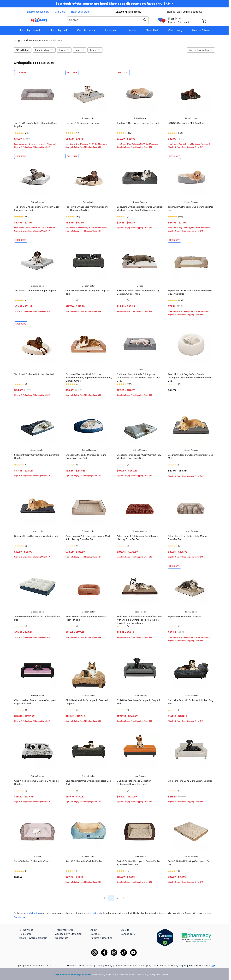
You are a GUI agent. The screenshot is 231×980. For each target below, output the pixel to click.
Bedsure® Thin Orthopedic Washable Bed (36, 536)
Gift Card (60, 12)
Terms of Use (86, 966)
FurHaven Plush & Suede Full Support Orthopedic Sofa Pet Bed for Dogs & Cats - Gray (139, 378)
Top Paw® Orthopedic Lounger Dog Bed (138, 123)
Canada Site (128, 934)
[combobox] (108, 20)
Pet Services (26, 930)
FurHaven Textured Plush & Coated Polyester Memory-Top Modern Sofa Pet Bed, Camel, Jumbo (89, 378)
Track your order (80, 12)
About (94, 930)
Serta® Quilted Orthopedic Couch (32, 861)
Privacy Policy (104, 966)
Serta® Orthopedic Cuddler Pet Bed (84, 861)
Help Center (26, 934)
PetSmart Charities (101, 938)
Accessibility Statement (69, 934)
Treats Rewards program (33, 938)
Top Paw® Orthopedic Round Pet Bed (34, 374)
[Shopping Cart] (209, 22)
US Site (125, 930)
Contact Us (62, 938)
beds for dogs (34, 913)
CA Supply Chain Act (151, 966)
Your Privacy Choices (202, 966)
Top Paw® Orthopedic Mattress (82, 123)
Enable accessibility (38, 12)
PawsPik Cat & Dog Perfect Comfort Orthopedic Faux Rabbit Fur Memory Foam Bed (190, 378)
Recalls (72, 966)
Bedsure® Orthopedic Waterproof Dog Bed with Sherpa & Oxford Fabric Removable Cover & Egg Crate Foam (139, 620)
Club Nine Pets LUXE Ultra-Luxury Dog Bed (190, 781)
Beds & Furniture (32, 40)
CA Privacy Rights (176, 966)
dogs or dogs (93, 913)
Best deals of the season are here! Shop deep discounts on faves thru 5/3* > (114, 3)
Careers (95, 934)
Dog (18, 40)
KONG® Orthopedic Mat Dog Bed (186, 123)
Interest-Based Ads (126, 966)
